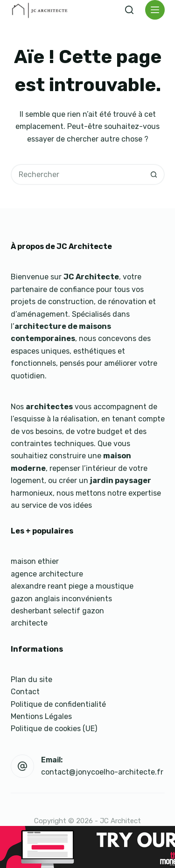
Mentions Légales (41, 716)
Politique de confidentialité (58, 704)
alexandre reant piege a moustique (72, 586)
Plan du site (31, 679)
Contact (25, 692)
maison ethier (35, 561)
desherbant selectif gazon (57, 611)
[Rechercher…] (77, 174)
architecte (29, 623)
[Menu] (155, 10)
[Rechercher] (129, 10)
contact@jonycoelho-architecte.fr (102, 772)
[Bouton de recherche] (154, 174)
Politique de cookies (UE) (54, 729)
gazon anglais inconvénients (61, 599)
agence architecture (47, 574)
